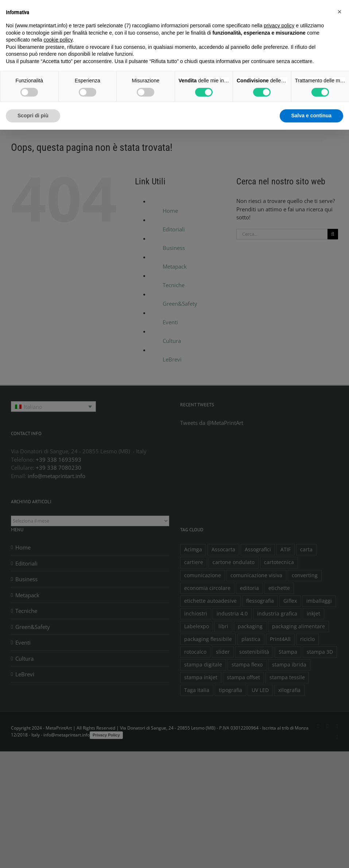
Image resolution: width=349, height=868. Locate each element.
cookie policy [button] (58, 40)
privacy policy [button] (279, 26)
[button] (340, 12)
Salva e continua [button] (311, 116)
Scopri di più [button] (33, 116)
